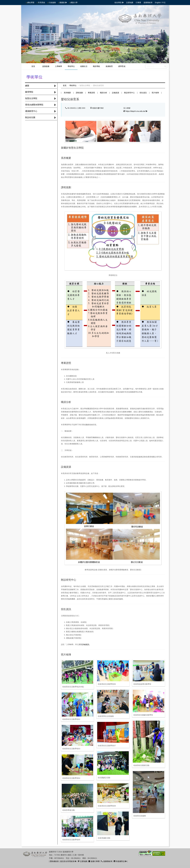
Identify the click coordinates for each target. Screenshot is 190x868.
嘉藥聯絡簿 (148, 3)
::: (26, 3)
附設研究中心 (129, 93)
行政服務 (52, 3)
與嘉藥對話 (119, 861)
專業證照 (91, 93)
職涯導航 (96, 66)
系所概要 (67, 93)
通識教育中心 (31, 111)
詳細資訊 (86, 644)
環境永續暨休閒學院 (34, 105)
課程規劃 (79, 93)
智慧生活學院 (31, 98)
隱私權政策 (54, 861)
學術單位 (71, 66)
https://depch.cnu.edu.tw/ (135, 111)
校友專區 (118, 3)
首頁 (33, 66)
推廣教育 (109, 66)
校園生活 (84, 66)
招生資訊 (143, 93)
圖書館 (62, 3)
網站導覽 (31, 3)
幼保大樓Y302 (98, 108)
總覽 (27, 86)
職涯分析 (104, 93)
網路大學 (74, 3)
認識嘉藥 (46, 66)
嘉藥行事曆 (94, 861)
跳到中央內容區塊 (1, 1)
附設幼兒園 (30, 117)
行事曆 (138, 3)
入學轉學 (58, 66)
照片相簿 (155, 93)
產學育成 (122, 66)
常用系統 (42, 3)
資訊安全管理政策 (67, 861)
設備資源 (116, 93)
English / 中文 (160, 3)
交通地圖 (130, 3)
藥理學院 (29, 92)
